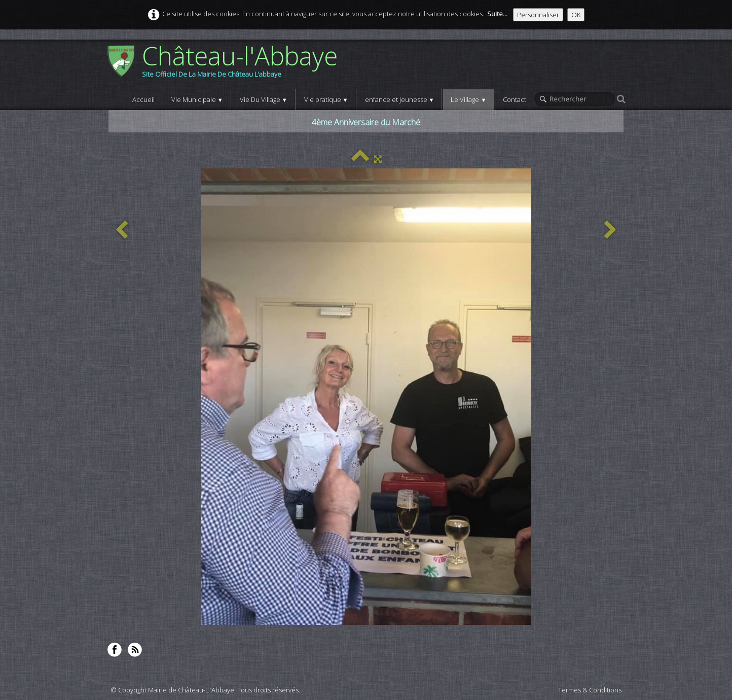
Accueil (143, 99)
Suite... (497, 14)
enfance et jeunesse (400, 99)
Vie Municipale (197, 99)
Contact (515, 99)
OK (576, 15)
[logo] (226, 64)
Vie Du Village (264, 99)
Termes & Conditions (590, 690)
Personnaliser (538, 15)
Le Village (468, 99)
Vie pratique (326, 99)
